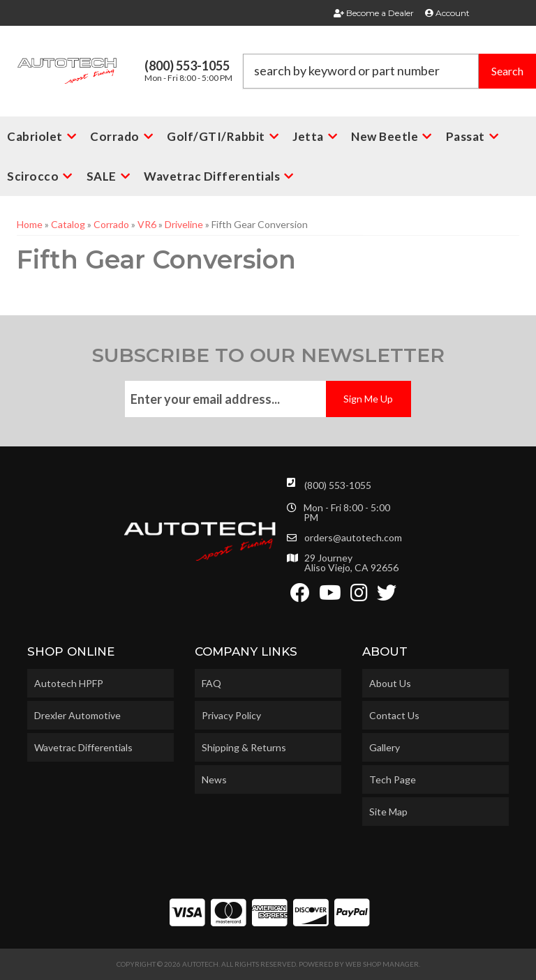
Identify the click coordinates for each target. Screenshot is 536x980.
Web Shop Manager (382, 964)
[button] (389, 71)
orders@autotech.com (353, 538)
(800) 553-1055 (338, 485)
